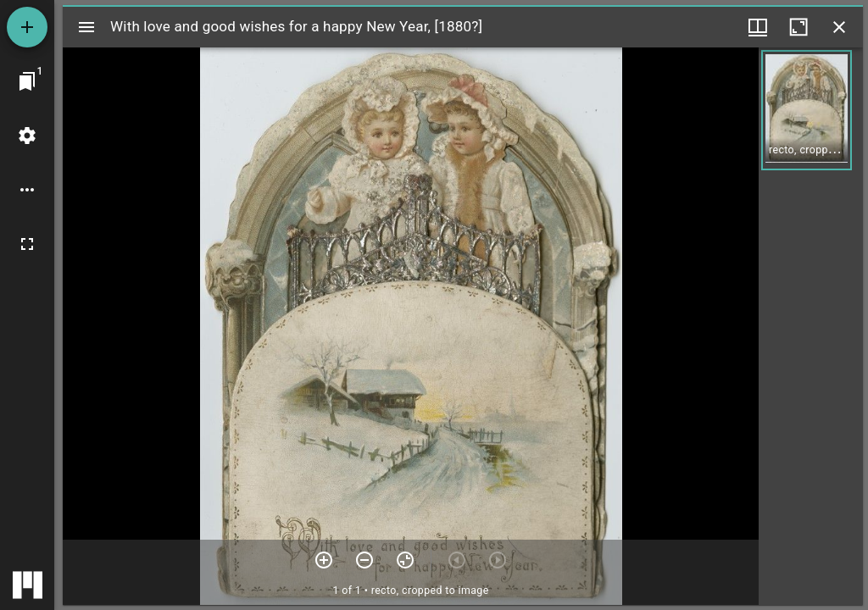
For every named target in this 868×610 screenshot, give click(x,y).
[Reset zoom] (405, 560)
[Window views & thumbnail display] (758, 27)
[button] (807, 110)
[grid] (811, 326)
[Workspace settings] (27, 136)
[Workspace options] (27, 190)
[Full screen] (27, 244)
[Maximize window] (798, 27)
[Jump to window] (27, 81)
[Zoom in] (324, 560)
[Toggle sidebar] (86, 27)
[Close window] (839, 27)
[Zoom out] (364, 560)
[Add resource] (27, 27)
